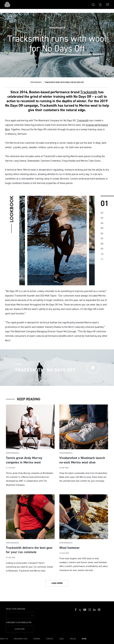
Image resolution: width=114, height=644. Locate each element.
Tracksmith (89, 92)
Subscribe (20, 629)
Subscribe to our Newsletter (19, 623)
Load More (57, 583)
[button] (93, 4)
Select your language (16, 609)
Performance (36, 82)
